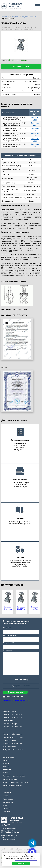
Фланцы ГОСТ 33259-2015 (12, 743)
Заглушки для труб (10, 747)
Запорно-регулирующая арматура (15, 782)
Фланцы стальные (9, 740)
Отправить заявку (15, 692)
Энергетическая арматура (12, 785)
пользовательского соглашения (16, 700)
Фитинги (6, 773)
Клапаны (6, 760)
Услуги (5, 796)
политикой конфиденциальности (26, 860)
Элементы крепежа (10, 779)
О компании (7, 793)
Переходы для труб (10, 724)
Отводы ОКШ (8, 720)
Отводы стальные (9, 711)
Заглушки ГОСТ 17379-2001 (13, 750)
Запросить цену (35, 119)
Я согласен (21, 864)
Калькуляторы (8, 802)
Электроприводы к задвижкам (14, 776)
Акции (5, 805)
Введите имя (8, 628)
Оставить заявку (21, 67)
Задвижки (7, 770)
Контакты (6, 811)
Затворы (6, 763)
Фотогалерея (8, 799)
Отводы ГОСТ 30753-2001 (12, 717)
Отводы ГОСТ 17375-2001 (12, 714)
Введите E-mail (9, 643)
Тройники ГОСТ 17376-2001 (13, 737)
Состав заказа (8, 650)
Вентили (6, 767)
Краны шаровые (9, 757)
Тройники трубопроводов (12, 734)
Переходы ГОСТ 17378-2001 (13, 727)
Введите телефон (10, 635)
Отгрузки (6, 808)
